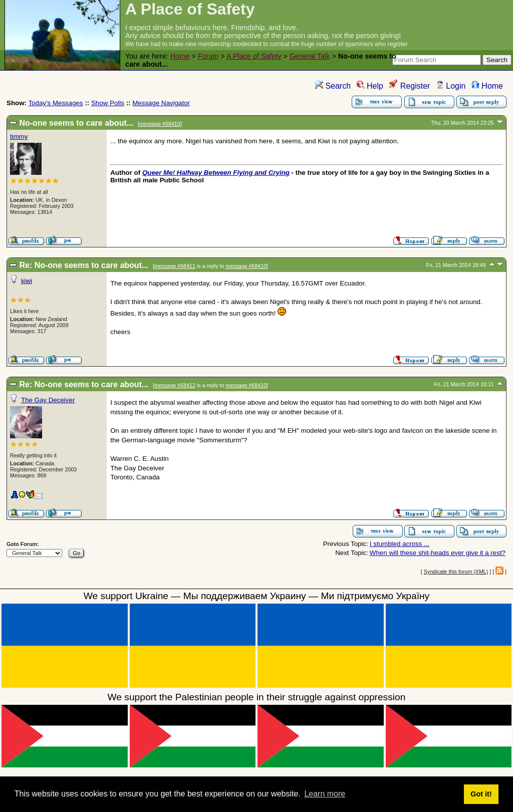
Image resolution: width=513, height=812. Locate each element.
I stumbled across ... (400, 544)
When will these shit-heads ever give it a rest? (438, 553)
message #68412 (175, 385)
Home (180, 56)
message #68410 (160, 124)
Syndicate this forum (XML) (456, 572)
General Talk (310, 56)
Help (370, 86)
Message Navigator (161, 103)
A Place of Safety (254, 56)
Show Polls (108, 103)
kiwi (27, 281)
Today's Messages (55, 103)
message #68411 (175, 266)
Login (451, 86)
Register (409, 86)
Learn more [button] (325, 794)
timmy (19, 137)
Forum (208, 56)
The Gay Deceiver (48, 400)
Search (333, 86)
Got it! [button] (481, 794)
